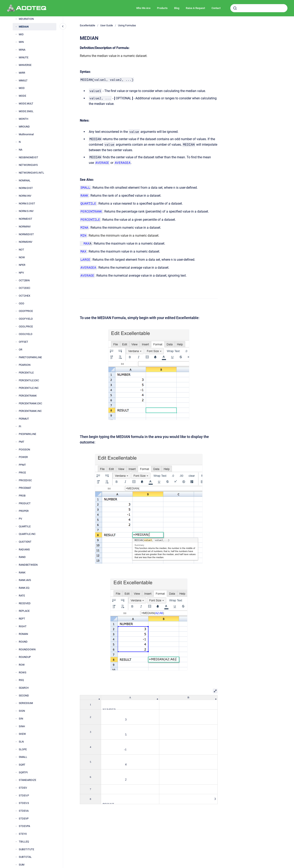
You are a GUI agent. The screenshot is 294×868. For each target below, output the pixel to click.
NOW (22, 257)
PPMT (22, 465)
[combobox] (259, 8)
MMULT (23, 80)
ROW (22, 665)
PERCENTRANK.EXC (30, 403)
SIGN (22, 711)
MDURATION (26, 19)
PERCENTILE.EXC (29, 380)
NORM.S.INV (26, 211)
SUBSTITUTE (26, 849)
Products (162, 8)
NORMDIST (26, 219)
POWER (23, 457)
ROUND (23, 642)
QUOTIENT (25, 542)
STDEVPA (24, 826)
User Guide (107, 25)
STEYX (23, 834)
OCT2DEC (24, 288)
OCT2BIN (24, 280)
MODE (22, 96)
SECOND (24, 696)
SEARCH (24, 688)
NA (21, 150)
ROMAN (23, 634)
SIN (21, 719)
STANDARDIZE (27, 780)
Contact (216, 8)
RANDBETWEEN (28, 565)
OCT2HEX (24, 296)
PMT (22, 442)
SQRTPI (23, 772)
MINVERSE (25, 65)
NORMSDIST (26, 234)
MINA (22, 50)
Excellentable (87, 25)
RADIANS (24, 549)
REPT (22, 619)
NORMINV (25, 227)
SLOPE (23, 749)
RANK (22, 573)
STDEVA (24, 811)
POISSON (24, 450)
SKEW (22, 734)
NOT (21, 250)
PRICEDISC (25, 480)
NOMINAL (25, 180)
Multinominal (26, 134)
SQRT (22, 765)
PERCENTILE (26, 373)
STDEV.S (24, 803)
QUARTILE (25, 526)
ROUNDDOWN (27, 649)
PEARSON (25, 365)
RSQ (21, 680)
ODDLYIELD (26, 334)
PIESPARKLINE (27, 434)
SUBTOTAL (25, 857)
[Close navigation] (63, 26)
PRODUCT (25, 503)
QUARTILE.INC (27, 534)
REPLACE (24, 611)
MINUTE (24, 57)
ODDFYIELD (26, 319)
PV (20, 519)
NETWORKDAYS (28, 165)
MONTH (23, 119)
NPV (21, 273)
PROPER (24, 511)
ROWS (23, 672)
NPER (22, 265)
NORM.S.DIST (27, 203)
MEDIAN (24, 27)
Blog (177, 8)
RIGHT (23, 626)
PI (20, 426)
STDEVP (24, 819)
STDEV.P (24, 795)
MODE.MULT (26, 104)
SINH (22, 726)
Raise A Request (195, 8)
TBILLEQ (24, 842)
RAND (22, 557)
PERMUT (24, 419)
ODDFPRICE (26, 311)
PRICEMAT (25, 488)
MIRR (22, 73)
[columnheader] (91, 697)
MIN (21, 42)
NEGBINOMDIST (28, 157)
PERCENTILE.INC (29, 388)
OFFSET (23, 342)
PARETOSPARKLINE (30, 357)
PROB (22, 496)
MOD (22, 88)
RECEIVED (25, 603)
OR (21, 350)
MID (21, 34)
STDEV (23, 788)
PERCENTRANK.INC (30, 411)
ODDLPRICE (26, 326)
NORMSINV (26, 242)
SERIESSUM (26, 703)
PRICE (22, 473)
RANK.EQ (24, 588)
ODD (22, 303)
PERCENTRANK (28, 396)
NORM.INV (25, 196)
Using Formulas (127, 25)
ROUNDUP (25, 657)
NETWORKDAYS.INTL (31, 173)
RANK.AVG (25, 580)
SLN (21, 742)
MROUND (24, 127)
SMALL (23, 757)
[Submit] (235, 8)
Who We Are (143, 8)
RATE (22, 596)
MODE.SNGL (26, 111)
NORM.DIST (26, 188)
